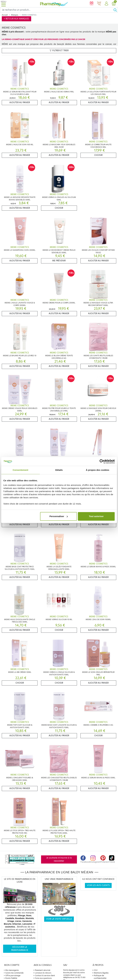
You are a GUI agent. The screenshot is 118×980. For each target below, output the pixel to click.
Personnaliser (59, 516)
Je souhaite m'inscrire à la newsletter (59, 859)
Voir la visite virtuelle (59, 919)
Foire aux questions (43, 978)
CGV (96, 970)
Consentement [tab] (20, 470)
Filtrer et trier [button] (59, 51)
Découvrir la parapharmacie (20, 949)
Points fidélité (11, 978)
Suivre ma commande (14, 973)
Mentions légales (101, 973)
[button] (106, 4)
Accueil (5, 15)
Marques (15, 15)
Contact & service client (45, 975)
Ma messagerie (12, 970)
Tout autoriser (96, 516)
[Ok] (116, 10)
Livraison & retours (43, 973)
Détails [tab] (59, 470)
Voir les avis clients (98, 885)
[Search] (57, 10)
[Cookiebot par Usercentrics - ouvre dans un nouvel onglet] (102, 461)
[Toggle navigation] (4, 4)
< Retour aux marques (16, 19)
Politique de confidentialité (100, 977)
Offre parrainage (13, 975)
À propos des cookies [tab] (98, 470)
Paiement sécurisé (43, 970)
